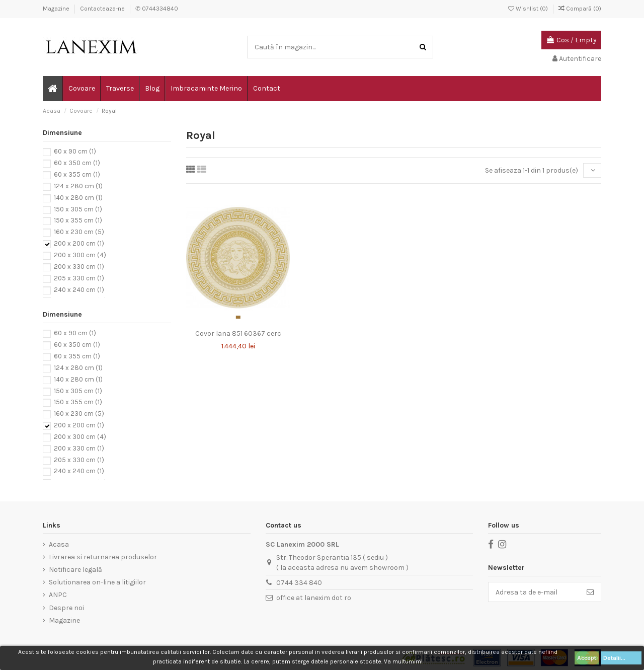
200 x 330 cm (79, 267)
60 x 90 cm (75, 152)
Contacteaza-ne (103, 9)
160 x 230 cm (79, 232)
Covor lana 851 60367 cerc (238, 333)
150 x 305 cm (78, 209)
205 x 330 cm (79, 278)
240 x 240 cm (79, 290)
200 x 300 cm (80, 255)
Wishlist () (529, 9)
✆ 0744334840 (157, 9)
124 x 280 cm (78, 186)
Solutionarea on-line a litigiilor (97, 582)
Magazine (57, 9)
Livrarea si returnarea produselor (103, 557)
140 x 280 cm (78, 198)
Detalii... (621, 658)
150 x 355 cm (78, 221)
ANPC (58, 595)
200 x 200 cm (79, 243)
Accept (587, 658)
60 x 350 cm (77, 163)
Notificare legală (75, 570)
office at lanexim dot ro (314, 598)
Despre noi (66, 608)
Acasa (59, 544)
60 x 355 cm (77, 174)
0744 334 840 (299, 583)
